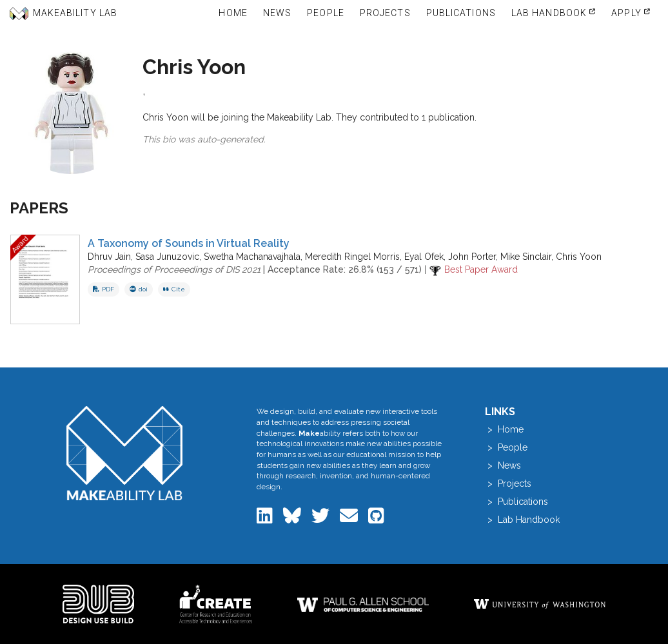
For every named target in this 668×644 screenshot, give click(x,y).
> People (506, 447)
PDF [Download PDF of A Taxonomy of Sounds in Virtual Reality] (103, 289)
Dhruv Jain (109, 257)
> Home (504, 429)
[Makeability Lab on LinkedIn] (266, 519)
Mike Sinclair (526, 257)
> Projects (508, 483)
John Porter (472, 257)
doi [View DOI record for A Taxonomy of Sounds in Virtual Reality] (139, 289)
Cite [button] (174, 289)
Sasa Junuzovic (167, 257)
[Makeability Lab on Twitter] (322, 519)
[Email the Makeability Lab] (350, 519)
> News (503, 465)
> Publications (516, 502)
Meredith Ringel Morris (352, 257)
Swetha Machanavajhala (252, 257)
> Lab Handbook (522, 520)
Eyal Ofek (424, 257)
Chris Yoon (579, 257)
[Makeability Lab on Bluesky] (293, 519)
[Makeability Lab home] (125, 453)
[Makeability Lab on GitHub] (376, 519)
